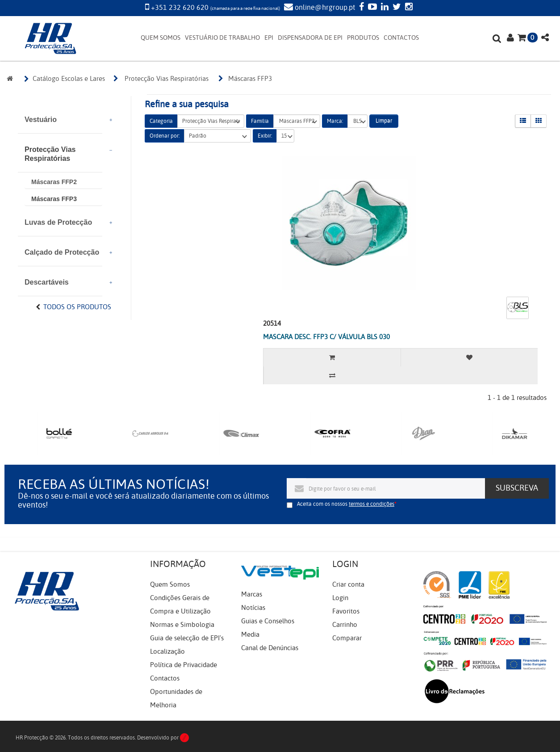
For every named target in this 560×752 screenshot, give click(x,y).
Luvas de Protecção (58, 222)
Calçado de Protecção (62, 252)
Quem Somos (170, 584)
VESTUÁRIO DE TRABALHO (222, 38)
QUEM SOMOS (161, 38)
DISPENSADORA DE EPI (310, 38)
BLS (357, 121)
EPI (269, 38)
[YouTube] (371, 8)
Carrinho (345, 625)
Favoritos (346, 611)
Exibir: (265, 136)
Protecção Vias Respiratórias (50, 154)
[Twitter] (396, 8)
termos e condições (372, 504)
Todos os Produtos (77, 307)
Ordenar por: (165, 136)
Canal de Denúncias (270, 648)
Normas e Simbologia (182, 625)
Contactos (165, 678)
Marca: (335, 121)
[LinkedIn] (384, 8)
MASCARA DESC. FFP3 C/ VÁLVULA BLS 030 (326, 337)
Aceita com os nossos (346, 504)
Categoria (161, 121)
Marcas (252, 594)
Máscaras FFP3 (54, 199)
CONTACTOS (401, 38)
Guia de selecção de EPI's (187, 638)
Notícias (253, 608)
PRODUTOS (363, 38)
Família (260, 121)
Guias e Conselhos (268, 621)
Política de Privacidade (184, 665)
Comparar (347, 638)
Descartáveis (47, 282)
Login (340, 598)
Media (250, 634)
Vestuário (41, 120)
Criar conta (348, 584)
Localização (167, 651)
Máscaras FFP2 (54, 182)
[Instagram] (408, 8)
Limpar (384, 121)
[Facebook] (360, 8)
